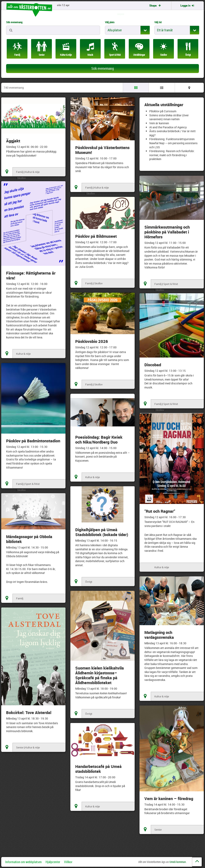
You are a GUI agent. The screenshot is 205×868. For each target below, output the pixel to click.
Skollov (22, 178)
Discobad (153, 365)
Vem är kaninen (159, 123)
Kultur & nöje (32, 172)
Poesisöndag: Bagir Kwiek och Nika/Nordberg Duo (99, 440)
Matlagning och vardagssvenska (159, 635)
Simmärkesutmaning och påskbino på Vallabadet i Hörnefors (167, 232)
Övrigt (89, 582)
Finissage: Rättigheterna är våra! (31, 275)
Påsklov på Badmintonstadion (33, 441)
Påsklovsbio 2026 (92, 341)
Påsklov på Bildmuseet (96, 236)
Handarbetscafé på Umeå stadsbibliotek (98, 769)
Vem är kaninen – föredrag (169, 799)
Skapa (155, 5)
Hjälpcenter (53, 862)
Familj (20, 172)
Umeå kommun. (178, 862)
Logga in (188, 5)
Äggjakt (13, 141)
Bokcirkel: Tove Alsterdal (29, 713)
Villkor (68, 862)
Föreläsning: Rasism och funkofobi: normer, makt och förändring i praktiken (172, 155)
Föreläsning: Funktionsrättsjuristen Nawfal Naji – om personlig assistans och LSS (173, 143)
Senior (20, 747)
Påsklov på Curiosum (163, 111)
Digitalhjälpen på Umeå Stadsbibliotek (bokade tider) (102, 532)
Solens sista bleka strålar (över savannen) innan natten (169, 117)
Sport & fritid (171, 284)
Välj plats (110, 22)
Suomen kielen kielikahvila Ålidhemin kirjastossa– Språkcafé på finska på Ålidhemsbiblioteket (100, 675)
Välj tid (158, 22)
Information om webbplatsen (23, 862)
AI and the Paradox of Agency (168, 127)
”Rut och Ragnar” (160, 511)
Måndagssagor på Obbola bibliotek (29, 539)
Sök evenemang (14, 22)
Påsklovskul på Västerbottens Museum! (102, 150)
